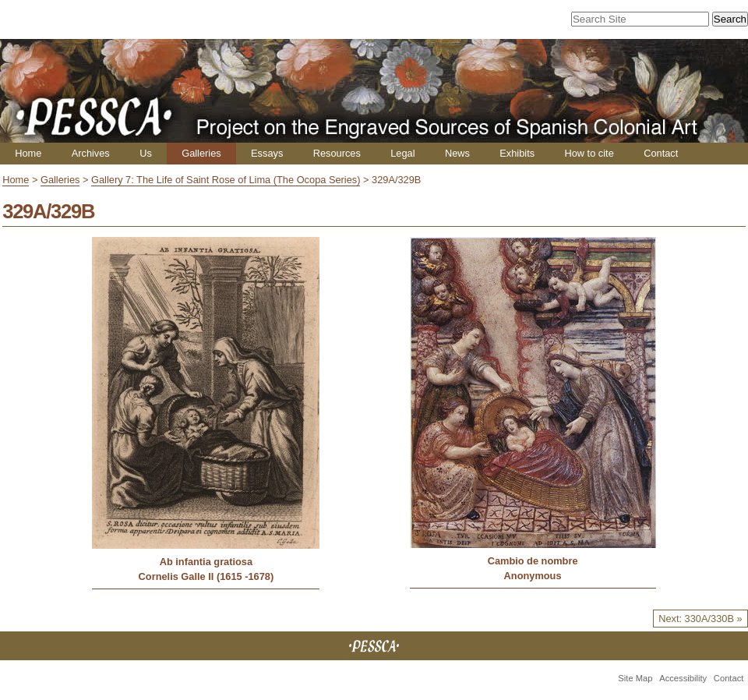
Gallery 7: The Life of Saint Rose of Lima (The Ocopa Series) (226, 180)
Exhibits (517, 153)
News (457, 153)
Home (28, 153)
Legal (402, 153)
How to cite (589, 153)
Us (146, 153)
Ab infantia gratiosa (206, 562)
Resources (337, 153)
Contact (661, 153)
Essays (267, 153)
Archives (91, 153)
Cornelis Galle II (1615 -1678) (206, 576)
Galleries (201, 153)
